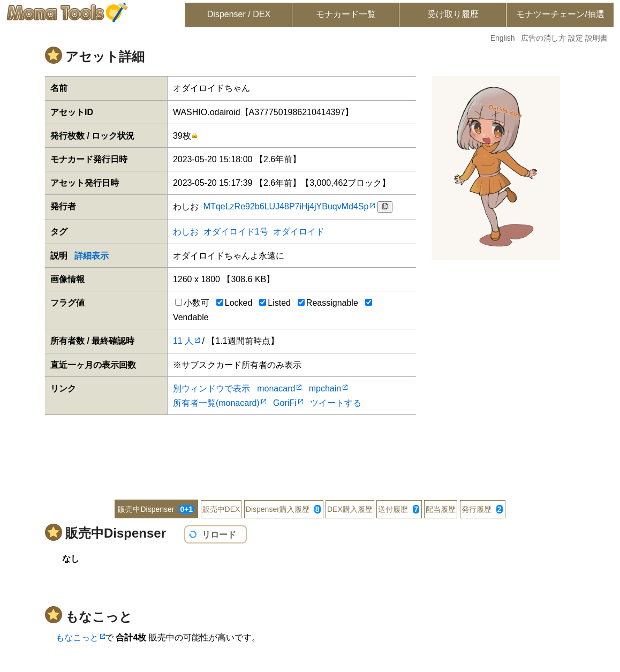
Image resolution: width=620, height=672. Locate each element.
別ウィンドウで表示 (211, 388)
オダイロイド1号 (236, 232)
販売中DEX (221, 509)
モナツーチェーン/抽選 (560, 14)
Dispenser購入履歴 (283, 509)
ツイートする (336, 403)
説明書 (596, 38)
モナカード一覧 (346, 14)
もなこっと (77, 637)
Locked (235, 303)
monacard (276, 388)
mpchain (325, 388)
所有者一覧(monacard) (216, 403)
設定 (576, 38)
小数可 (192, 303)
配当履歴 (441, 509)
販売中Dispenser (156, 509)
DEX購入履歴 (350, 509)
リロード (219, 535)
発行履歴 (482, 509)
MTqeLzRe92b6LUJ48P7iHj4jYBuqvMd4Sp (286, 206)
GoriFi (285, 403)
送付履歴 (399, 509)
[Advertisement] (310, 450)
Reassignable (328, 303)
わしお (186, 232)
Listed (275, 303)
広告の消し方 (543, 38)
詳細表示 (92, 256)
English (503, 38)
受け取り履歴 (453, 14)
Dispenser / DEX (239, 14)
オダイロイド (299, 232)
